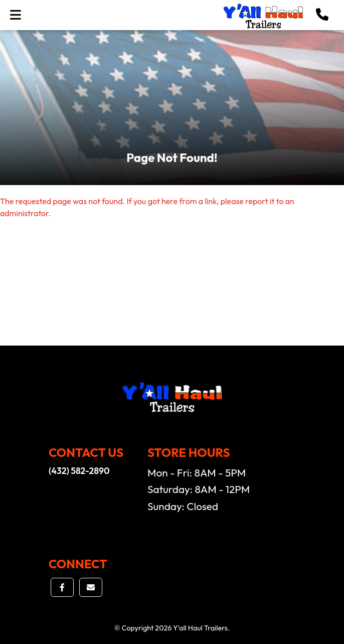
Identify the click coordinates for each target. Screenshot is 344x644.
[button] (322, 15)
